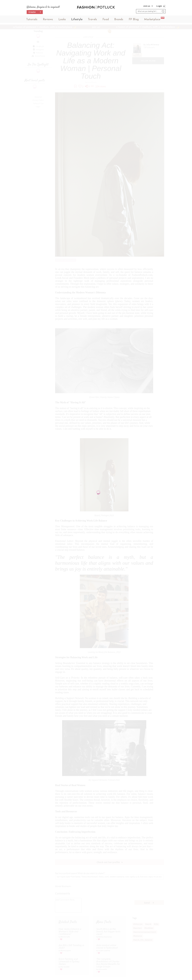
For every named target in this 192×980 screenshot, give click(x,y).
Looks (62, 20)
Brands (119, 20)
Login (159, 6)
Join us (147, 6)
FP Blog (134, 20)
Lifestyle (77, 20)
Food (106, 20)
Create (35, 12)
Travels (92, 20)
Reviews (48, 20)
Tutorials (32, 20)
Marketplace (152, 20)
